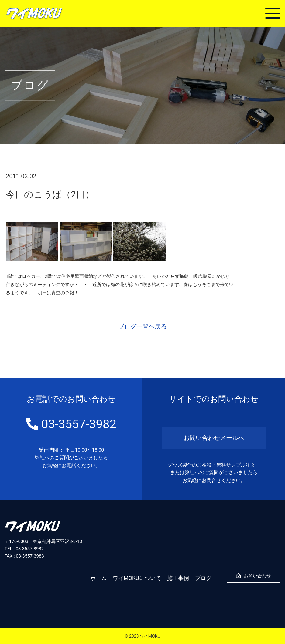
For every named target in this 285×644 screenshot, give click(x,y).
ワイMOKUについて (137, 578)
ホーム (98, 578)
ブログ (203, 578)
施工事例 (178, 578)
